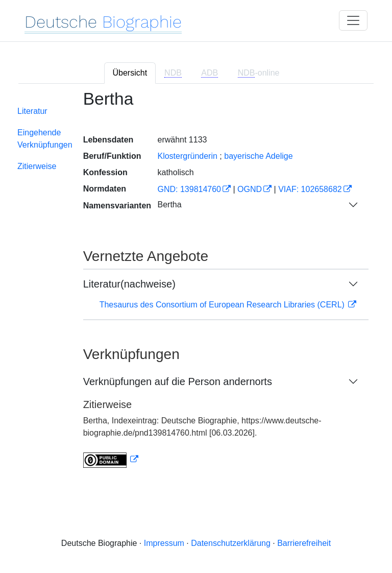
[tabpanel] (196, 285)
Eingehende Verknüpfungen (45, 139)
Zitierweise (37, 166)
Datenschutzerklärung (231, 543)
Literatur (32, 111)
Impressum (164, 543)
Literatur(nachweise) (129, 284)
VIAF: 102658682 (310, 189)
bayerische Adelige (258, 156)
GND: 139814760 (189, 189)
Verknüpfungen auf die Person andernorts (178, 381)
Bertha (169, 205)
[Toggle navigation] (353, 20)
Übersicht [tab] (130, 73)
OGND (250, 189)
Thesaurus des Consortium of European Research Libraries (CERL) (223, 305)
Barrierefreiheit (304, 543)
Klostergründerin (187, 156)
